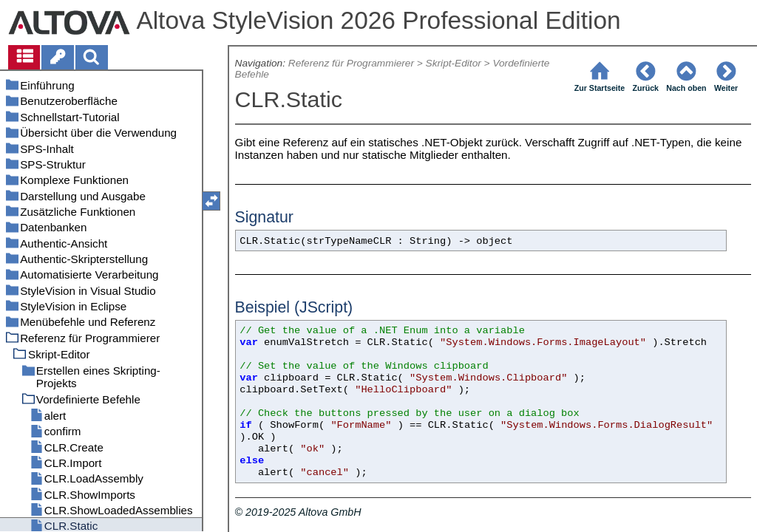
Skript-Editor (454, 63)
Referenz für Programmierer (351, 63)
